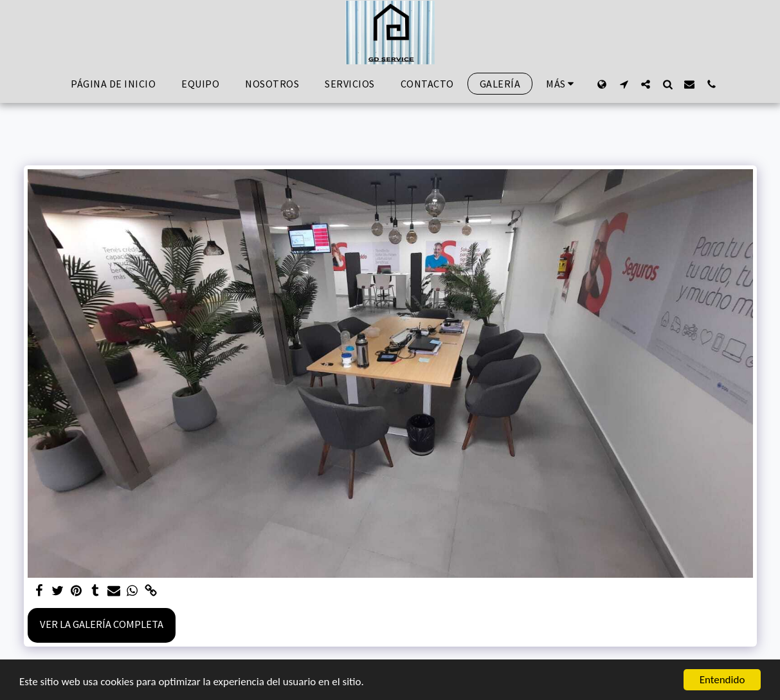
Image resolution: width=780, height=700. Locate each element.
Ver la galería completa (102, 624)
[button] (624, 84)
